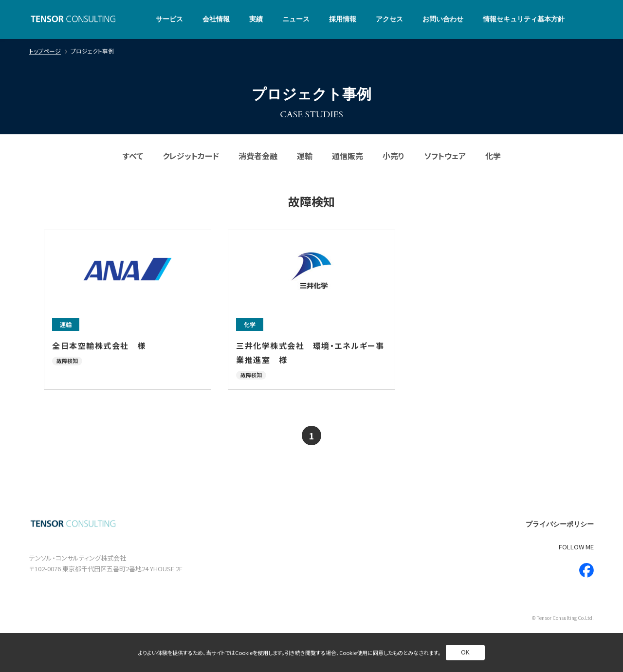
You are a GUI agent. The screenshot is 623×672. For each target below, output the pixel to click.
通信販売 (348, 156)
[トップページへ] (73, 20)
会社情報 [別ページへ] (216, 19)
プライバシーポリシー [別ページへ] (560, 524)
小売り (394, 156)
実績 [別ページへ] (256, 19)
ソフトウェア (445, 156)
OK (465, 653)
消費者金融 (258, 156)
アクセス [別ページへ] (389, 19)
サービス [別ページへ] (169, 19)
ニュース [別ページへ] (296, 19)
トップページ (45, 51)
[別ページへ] (128, 310)
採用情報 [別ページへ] (343, 19)
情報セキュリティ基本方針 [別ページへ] (524, 19)
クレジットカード (191, 156)
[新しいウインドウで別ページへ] (586, 570)
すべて (133, 156)
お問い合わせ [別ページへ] (443, 19)
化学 (493, 156)
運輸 (305, 156)
